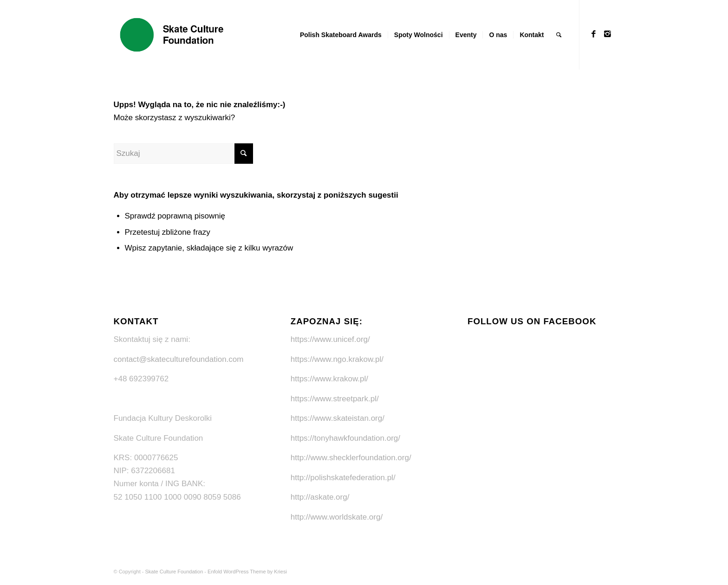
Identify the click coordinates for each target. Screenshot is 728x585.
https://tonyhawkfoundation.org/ (345, 438)
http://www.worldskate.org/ (337, 517)
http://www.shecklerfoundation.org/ (351, 458)
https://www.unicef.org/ (330, 339)
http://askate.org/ (320, 497)
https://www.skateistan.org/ (338, 418)
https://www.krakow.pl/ (329, 379)
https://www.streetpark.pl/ (335, 399)
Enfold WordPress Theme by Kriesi (247, 572)
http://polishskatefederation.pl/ (343, 478)
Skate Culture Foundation (174, 572)
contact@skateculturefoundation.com (179, 359)
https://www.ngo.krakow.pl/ (337, 359)
